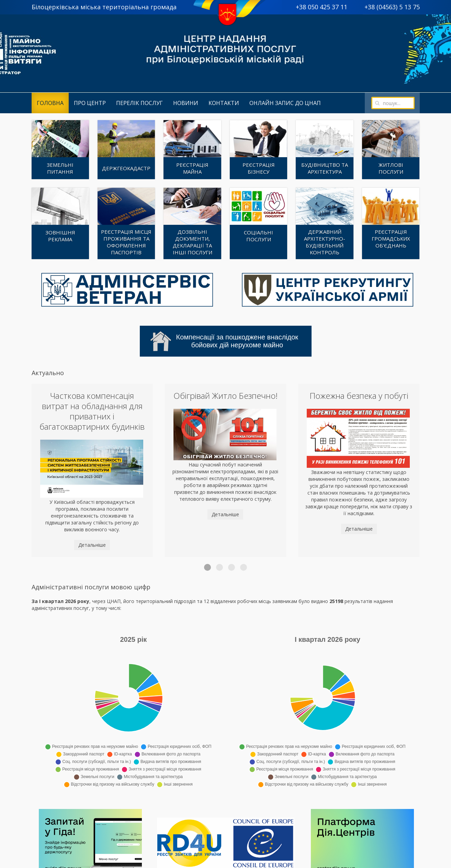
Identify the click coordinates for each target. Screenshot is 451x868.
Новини (186, 103)
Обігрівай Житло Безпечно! (225, 396)
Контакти (224, 103)
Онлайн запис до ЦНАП (285, 103)
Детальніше (92, 545)
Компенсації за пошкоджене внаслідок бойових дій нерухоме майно (224, 341)
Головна (50, 103)
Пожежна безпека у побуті (359, 396)
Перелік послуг (139, 103)
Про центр (90, 103)
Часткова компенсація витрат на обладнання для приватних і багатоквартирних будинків (92, 411)
